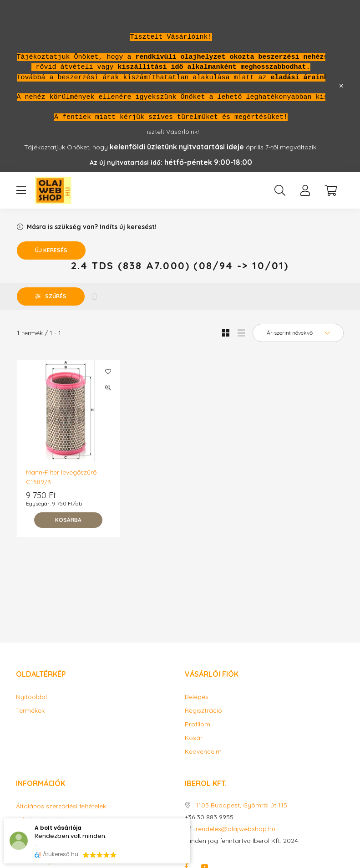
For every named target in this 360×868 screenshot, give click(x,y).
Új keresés (51, 250)
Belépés (197, 697)
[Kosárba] (68, 520)
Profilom (198, 724)
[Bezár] (341, 86)
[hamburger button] (21, 190)
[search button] (280, 190)
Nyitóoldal (31, 697)
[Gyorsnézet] (108, 388)
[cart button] (331, 190)
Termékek (30, 711)
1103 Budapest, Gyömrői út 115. (242, 805)
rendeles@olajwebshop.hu (236, 829)
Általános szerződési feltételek (61, 806)
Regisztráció (203, 711)
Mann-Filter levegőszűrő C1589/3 (61, 477)
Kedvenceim (203, 752)
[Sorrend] (298, 333)
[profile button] (305, 190)
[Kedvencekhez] (108, 372)
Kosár (194, 738)
